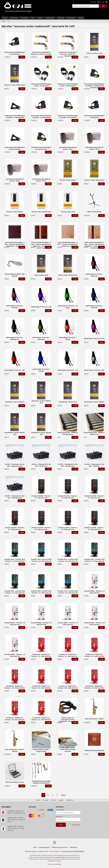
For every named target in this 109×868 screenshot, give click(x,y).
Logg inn (61, 800)
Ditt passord (59, 817)
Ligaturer (40, 18)
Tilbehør (81, 18)
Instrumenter (14, 18)
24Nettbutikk (58, 864)
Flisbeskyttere (71, 18)
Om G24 (53, 800)
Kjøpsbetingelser (44, 847)
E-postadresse (60, 810)
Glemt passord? (76, 825)
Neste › (64, 795)
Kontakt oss (70, 800)
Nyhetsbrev (74, 847)
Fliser (33, 18)
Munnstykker (24, 18)
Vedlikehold (61, 18)
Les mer (72, 859)
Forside (5, 18)
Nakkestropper (50, 18)
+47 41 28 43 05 (54, 852)
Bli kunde (46, 800)
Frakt (35, 847)
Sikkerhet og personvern (60, 847)
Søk (103, 6)
